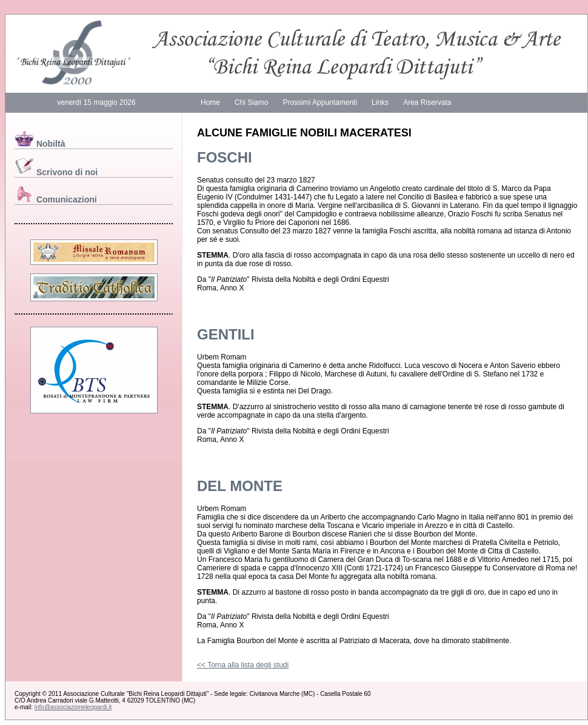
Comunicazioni (56, 199)
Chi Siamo (251, 102)
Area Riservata (427, 102)
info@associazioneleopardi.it (73, 707)
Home (210, 102)
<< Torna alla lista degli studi (243, 665)
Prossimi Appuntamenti (320, 102)
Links (380, 102)
